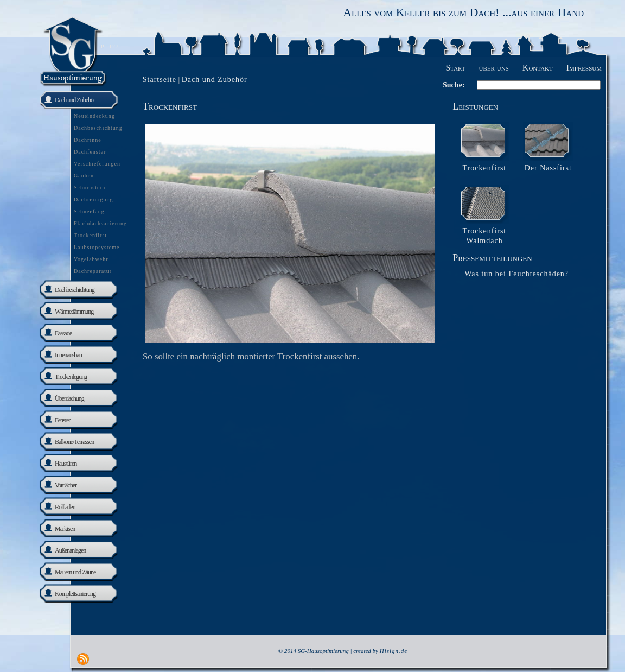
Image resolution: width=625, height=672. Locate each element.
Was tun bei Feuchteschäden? (516, 274)
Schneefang (89, 211)
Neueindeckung (94, 116)
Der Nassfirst (548, 168)
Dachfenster (90, 152)
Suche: (454, 85)
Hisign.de (394, 651)
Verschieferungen (97, 164)
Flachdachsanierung (100, 223)
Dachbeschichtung (98, 128)
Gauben (84, 176)
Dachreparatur (93, 271)
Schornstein (90, 188)
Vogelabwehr (91, 259)
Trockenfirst (90, 235)
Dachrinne (88, 140)
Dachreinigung (93, 199)
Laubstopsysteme (97, 247)
